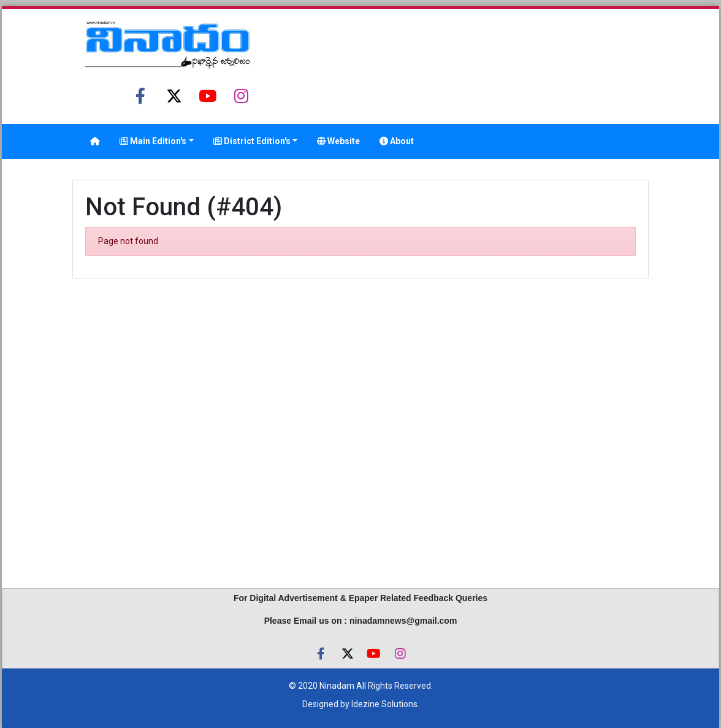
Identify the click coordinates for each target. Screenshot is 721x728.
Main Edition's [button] (153, 141)
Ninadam (337, 686)
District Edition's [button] (252, 141)
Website (338, 141)
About (397, 141)
